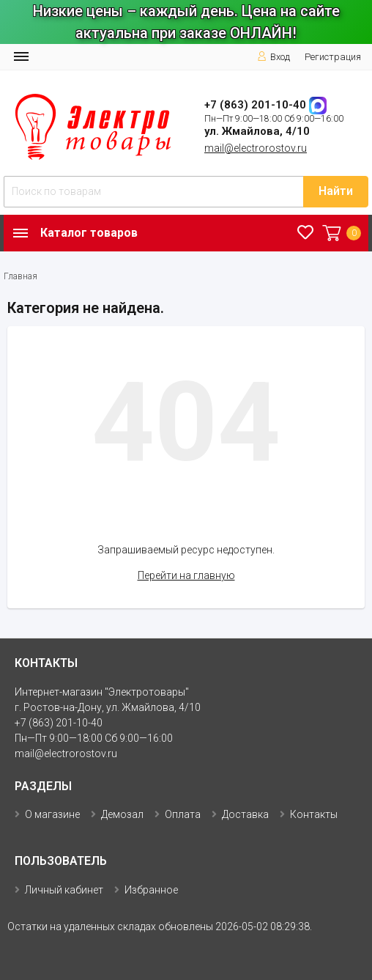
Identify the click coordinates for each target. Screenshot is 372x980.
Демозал (122, 814)
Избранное (151, 890)
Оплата (183, 814)
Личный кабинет (64, 890)
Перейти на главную (186, 575)
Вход (274, 57)
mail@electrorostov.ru (256, 148)
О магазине (52, 814)
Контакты (314, 814)
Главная (21, 276)
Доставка (245, 814)
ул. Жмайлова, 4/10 (257, 131)
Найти (336, 191)
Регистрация (333, 57)
